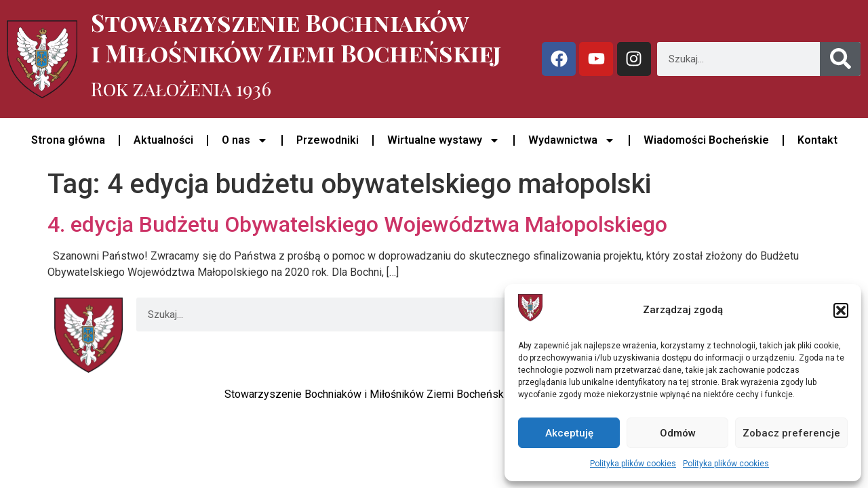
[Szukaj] (840, 59)
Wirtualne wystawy (443, 140)
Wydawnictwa (572, 140)
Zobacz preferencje (791, 433)
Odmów (678, 433)
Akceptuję (569, 433)
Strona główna (68, 140)
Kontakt (817, 140)
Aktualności (163, 140)
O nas (245, 140)
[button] (841, 310)
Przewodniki (328, 140)
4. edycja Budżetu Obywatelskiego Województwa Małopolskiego (357, 224)
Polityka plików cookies (633, 464)
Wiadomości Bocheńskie (706, 140)
